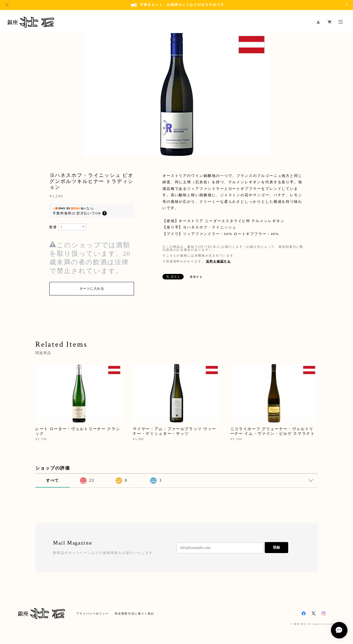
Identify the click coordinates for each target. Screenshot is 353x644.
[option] (177, 94)
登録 (276, 547)
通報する (196, 277)
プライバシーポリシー (93, 614)
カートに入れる (92, 289)
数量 (53, 227)
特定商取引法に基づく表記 (134, 614)
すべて (53, 480)
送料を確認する (218, 261)
